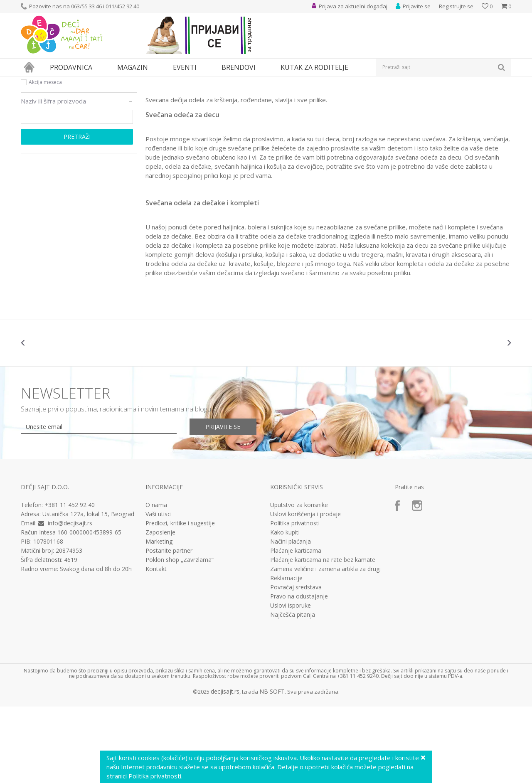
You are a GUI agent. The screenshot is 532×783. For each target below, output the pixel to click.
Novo (35, 149)
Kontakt (156, 645)
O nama (156, 581)
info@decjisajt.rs (70, 600)
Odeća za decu (134, 82)
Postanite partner (169, 627)
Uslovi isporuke (291, 682)
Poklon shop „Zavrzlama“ (180, 636)
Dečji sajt (31, 82)
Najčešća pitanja (293, 691)
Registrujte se (456, 6)
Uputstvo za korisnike (299, 581)
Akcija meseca (45, 159)
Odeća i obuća (93, 82)
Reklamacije (286, 655)
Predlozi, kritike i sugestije (180, 600)
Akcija (36, 139)
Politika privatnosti (295, 600)
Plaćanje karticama (296, 627)
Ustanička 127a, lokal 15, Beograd (88, 590)
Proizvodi (59, 82)
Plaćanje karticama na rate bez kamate (323, 636)
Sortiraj (358, 95)
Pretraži (77, 213)
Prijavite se (225, 503)
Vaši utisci (159, 591)
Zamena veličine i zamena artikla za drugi (325, 645)
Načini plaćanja (291, 618)
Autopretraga (321, 95)
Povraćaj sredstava (296, 664)
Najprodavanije (47, 129)
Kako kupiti (285, 609)
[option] (62, 419)
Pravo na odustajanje (299, 673)
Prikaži (423, 95)
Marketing (159, 618)
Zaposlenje (160, 609)
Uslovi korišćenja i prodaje (305, 591)
